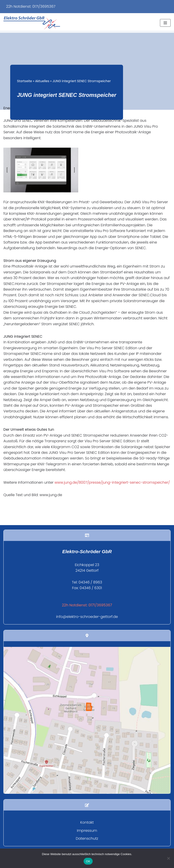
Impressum (87, 838)
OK (88, 861)
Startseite (24, 81)
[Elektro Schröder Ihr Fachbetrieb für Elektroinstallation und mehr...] (32, 23)
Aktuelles (42, 81)
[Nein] (168, 858)
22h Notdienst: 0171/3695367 (31, 6)
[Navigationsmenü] (165, 23)
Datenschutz (87, 846)
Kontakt (87, 830)
